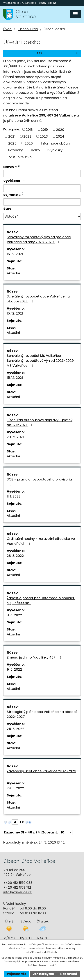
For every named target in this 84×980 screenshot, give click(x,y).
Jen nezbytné (43, 974)
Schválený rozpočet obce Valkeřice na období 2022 (38, 299)
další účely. (51, 952)
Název (10, 167)
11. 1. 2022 (14, 496)
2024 (60, 136)
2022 (27, 136)
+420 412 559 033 (18, 883)
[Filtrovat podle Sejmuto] (42, 202)
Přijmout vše (17, 974)
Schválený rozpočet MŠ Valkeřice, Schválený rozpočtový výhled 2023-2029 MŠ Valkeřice (40, 361)
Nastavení (69, 974)
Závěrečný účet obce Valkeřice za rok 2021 (41, 773)
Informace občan (55, 143)
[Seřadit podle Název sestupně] (19, 167)
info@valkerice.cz (17, 892)
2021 (12, 136)
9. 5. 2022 (14, 615)
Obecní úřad (28, 29)
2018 (29, 129)
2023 (44, 136)
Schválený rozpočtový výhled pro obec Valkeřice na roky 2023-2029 (39, 239)
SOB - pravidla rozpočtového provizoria (39, 481)
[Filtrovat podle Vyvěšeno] (42, 188)
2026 (29, 143)
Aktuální (13, 273)
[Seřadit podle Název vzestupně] (19, 165)
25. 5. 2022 (16, 729)
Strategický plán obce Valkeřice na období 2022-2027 (42, 714)
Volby (35, 150)
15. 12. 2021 (15, 254)
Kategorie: (12, 129)
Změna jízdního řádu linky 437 (35, 657)
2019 (44, 129)
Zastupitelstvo (20, 157)
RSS (58, 53)
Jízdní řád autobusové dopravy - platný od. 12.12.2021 (40, 422)
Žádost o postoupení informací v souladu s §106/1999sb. (41, 600)
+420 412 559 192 (17, 887)
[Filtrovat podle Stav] (42, 217)
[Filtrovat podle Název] (42, 174)
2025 (12, 143)
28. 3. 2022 (15, 556)
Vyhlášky (55, 150)
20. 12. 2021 (15, 437)
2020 (60, 129)
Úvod (7, 29)
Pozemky (16, 150)
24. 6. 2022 (15, 788)
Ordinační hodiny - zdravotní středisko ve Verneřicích (41, 541)
